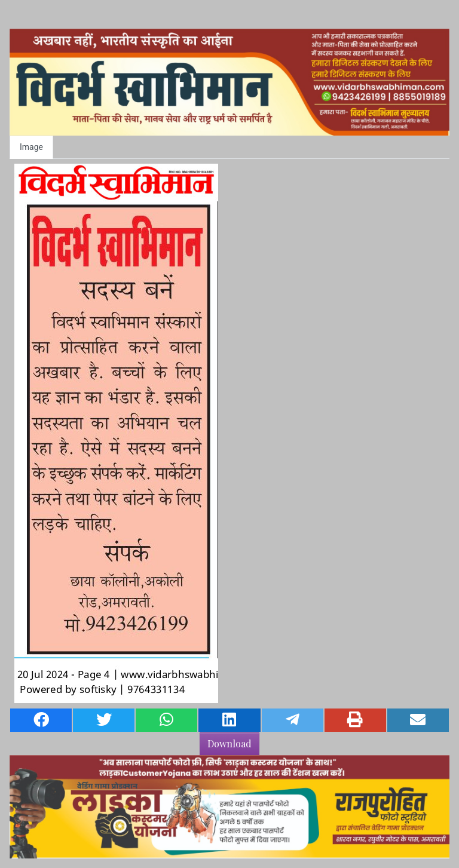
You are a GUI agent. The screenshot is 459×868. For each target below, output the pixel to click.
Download (229, 743)
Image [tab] (31, 147)
